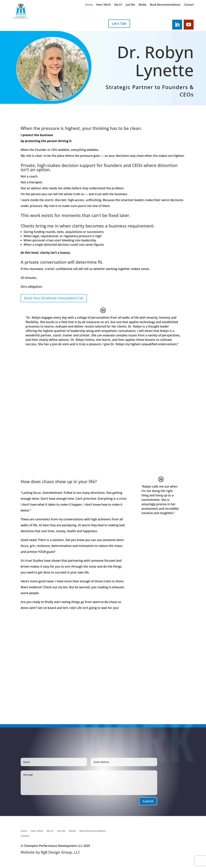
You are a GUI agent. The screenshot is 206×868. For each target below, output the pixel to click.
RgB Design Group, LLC (60, 852)
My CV (118, 5)
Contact (189, 5)
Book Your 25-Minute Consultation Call (54, 298)
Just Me (130, 5)
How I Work (103, 5)
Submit (148, 801)
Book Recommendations (165, 5)
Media (142, 5)
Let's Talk (119, 24)
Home (89, 5)
